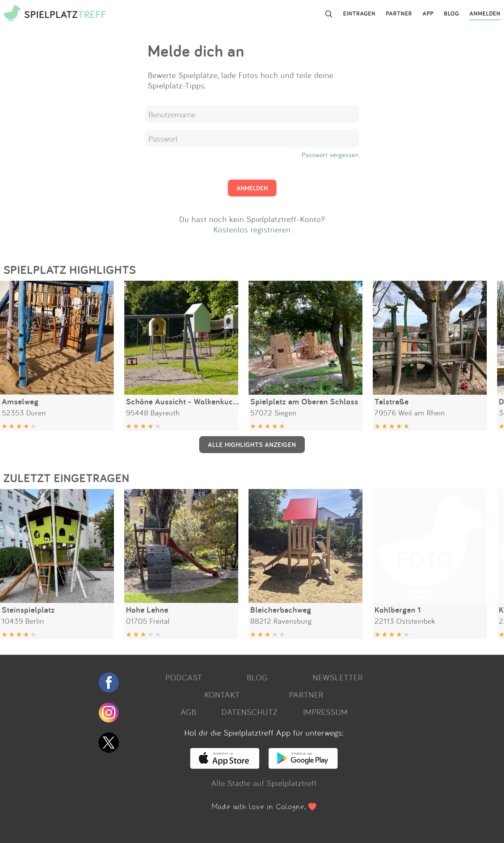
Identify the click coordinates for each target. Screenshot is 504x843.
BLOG (452, 14)
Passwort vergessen (330, 155)
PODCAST (184, 677)
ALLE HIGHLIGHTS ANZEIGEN (252, 444)
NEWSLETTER (338, 677)
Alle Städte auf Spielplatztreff (264, 783)
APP (428, 14)
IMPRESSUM (325, 712)
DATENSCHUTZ (250, 712)
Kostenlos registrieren (252, 229)
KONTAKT (222, 694)
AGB (188, 712)
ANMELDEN (485, 14)
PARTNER (399, 14)
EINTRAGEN (359, 14)
